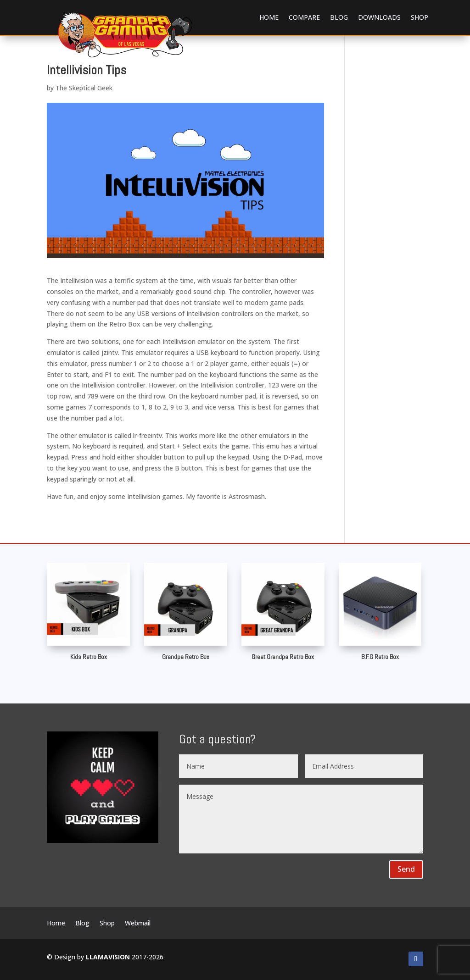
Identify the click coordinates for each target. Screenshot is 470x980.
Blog (339, 17)
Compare (304, 17)
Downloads (379, 17)
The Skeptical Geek (84, 88)
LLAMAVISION (108, 957)
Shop (420, 17)
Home (269, 17)
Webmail (138, 924)
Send (406, 869)
